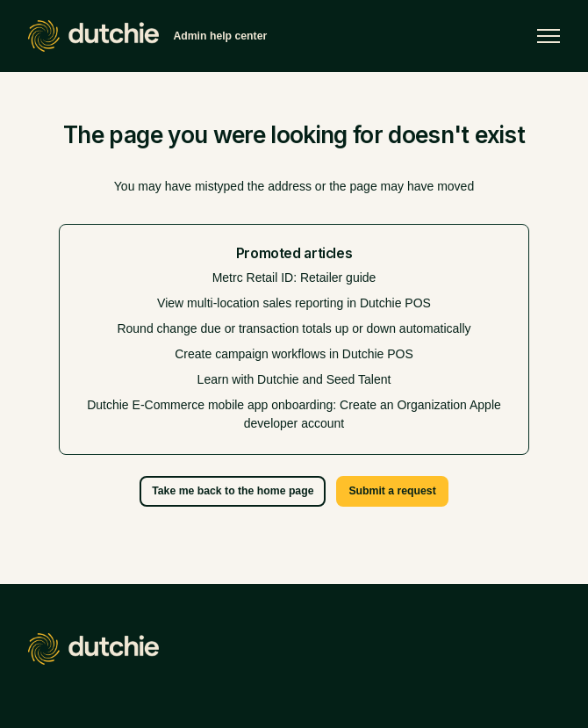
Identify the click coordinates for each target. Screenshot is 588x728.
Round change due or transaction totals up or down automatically (294, 328)
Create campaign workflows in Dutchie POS (294, 354)
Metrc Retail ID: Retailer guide (294, 278)
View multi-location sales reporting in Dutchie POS (294, 303)
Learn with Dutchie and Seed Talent (294, 379)
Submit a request (392, 491)
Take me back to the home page (233, 491)
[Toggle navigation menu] (549, 36)
